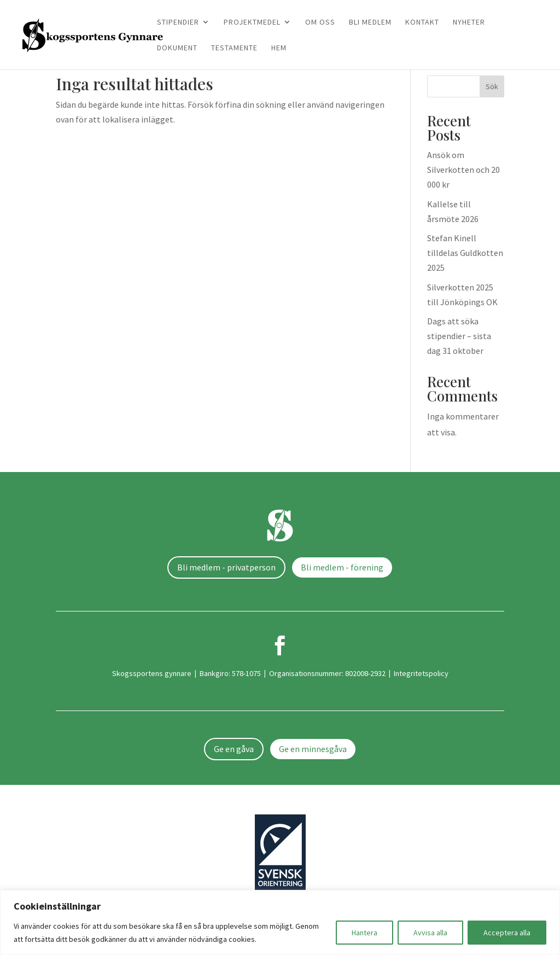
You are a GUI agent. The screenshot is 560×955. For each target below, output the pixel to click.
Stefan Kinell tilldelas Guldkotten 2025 (465, 253)
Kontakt (422, 22)
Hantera (364, 933)
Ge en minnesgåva (313, 749)
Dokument (177, 48)
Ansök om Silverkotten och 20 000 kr (463, 170)
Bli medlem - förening (342, 567)
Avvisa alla (430, 933)
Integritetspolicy (421, 673)
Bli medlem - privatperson (226, 567)
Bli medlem (370, 22)
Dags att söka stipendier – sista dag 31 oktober (459, 336)
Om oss (320, 22)
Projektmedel (252, 22)
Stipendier (178, 22)
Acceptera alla (507, 933)
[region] (280, 922)
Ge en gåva (234, 749)
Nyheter (469, 22)
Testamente (234, 48)
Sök (492, 86)
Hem (279, 48)
